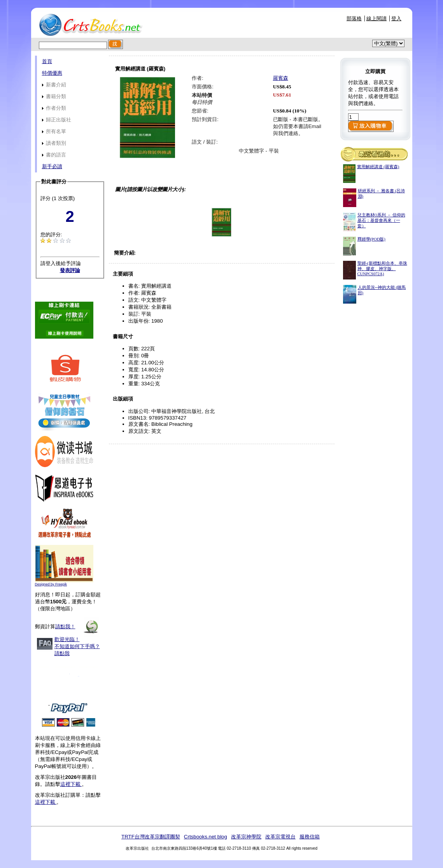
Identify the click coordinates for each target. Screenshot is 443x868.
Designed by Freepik (51, 584)
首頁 (47, 61)
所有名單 (54, 131)
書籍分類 (54, 96)
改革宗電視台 (280, 837)
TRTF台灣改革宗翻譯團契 (151, 837)
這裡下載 (71, 784)
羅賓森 (281, 78)
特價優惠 (52, 73)
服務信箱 (310, 837)
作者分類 (54, 108)
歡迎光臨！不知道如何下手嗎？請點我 (77, 646)
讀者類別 (54, 143)
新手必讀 (52, 166)
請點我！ (65, 626)
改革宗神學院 (246, 837)
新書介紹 (54, 85)
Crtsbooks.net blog (206, 837)
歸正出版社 (57, 120)
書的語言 (54, 155)
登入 (396, 18)
